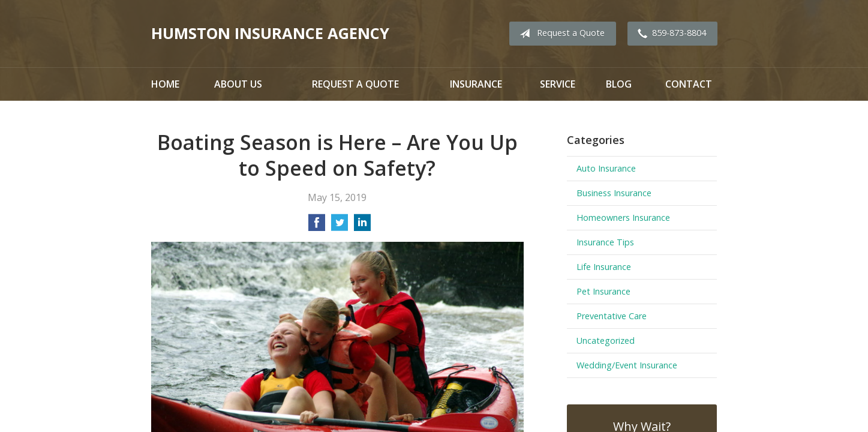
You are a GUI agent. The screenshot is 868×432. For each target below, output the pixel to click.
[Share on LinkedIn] (362, 226)
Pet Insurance (603, 291)
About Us (238, 84)
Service (558, 84)
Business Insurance (614, 193)
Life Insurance (604, 267)
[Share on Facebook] (317, 226)
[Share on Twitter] (340, 226)
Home (165, 84)
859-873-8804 (669, 34)
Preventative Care (612, 316)
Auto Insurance (606, 168)
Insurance (476, 84)
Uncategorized (606, 340)
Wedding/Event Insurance (627, 365)
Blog (619, 84)
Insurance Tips (605, 242)
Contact (689, 84)
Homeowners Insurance (623, 217)
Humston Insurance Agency (270, 33)
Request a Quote (560, 34)
